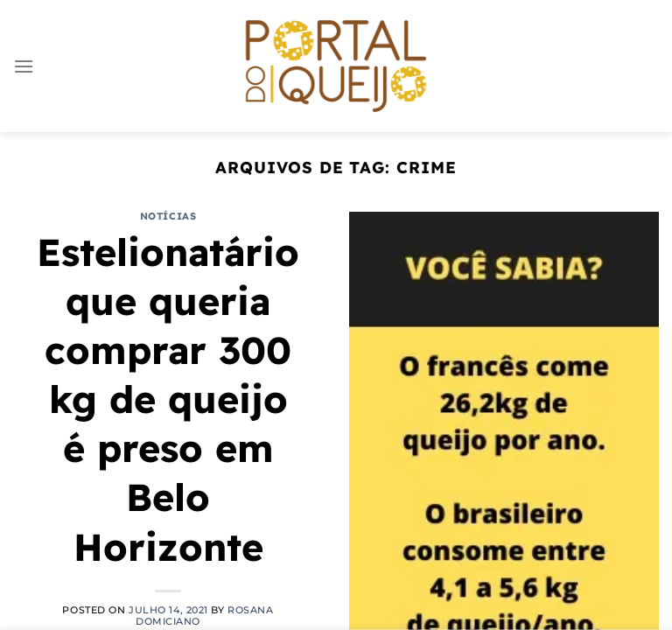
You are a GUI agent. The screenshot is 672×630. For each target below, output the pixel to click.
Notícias (168, 216)
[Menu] (24, 66)
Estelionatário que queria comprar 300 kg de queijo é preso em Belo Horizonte (168, 399)
